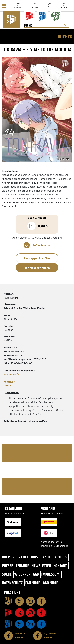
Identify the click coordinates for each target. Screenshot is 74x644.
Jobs (34, 557)
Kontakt (8, 381)
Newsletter (41, 566)
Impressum (50, 574)
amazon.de (10, 374)
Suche (7, 574)
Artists (61, 557)
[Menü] (4, 6)
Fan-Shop (33, 583)
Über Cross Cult (15, 557)
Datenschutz (12, 583)
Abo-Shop (51, 583)
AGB (6, 385)
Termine (22, 566)
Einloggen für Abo (37, 258)
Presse (8, 566)
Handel (46, 557)
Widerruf (22, 574)
